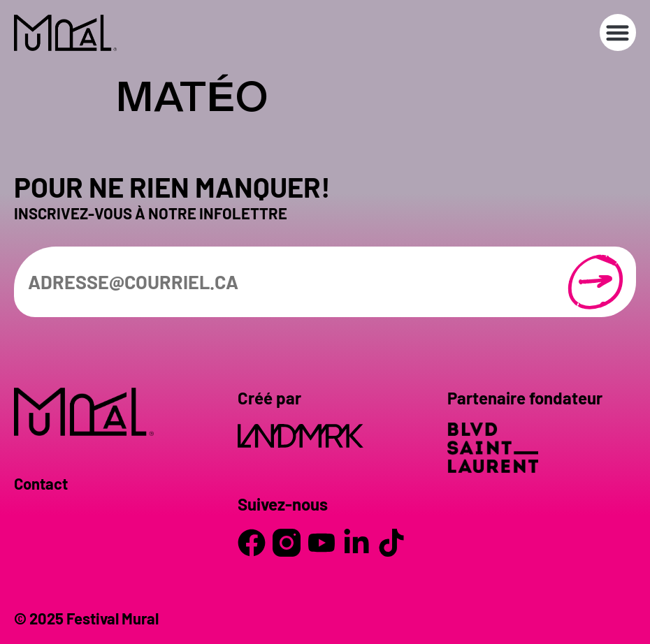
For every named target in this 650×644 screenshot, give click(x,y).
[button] (618, 32)
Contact (41, 483)
